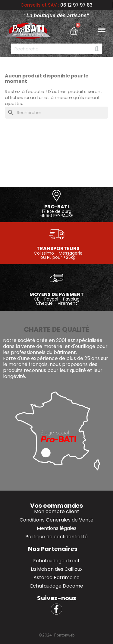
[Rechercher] (56, 113)
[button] (56, 635)
